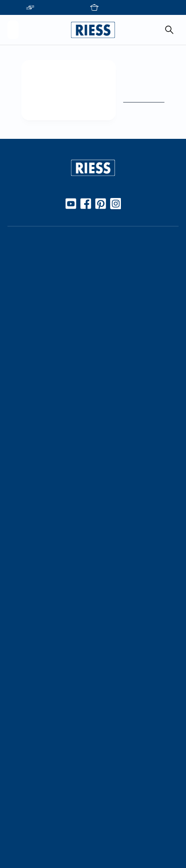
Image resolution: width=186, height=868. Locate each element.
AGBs (16, 837)
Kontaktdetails (30, 683)
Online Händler (31, 267)
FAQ (14, 699)
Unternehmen (29, 491)
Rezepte (20, 368)
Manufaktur (26, 437)
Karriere (20, 522)
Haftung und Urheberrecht (49, 822)
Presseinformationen (40, 737)
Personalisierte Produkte (46, 645)
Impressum (25, 791)
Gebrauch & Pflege (37, 352)
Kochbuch (23, 383)
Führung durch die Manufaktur (56, 591)
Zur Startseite (141, 99)
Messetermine (30, 576)
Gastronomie (28, 629)
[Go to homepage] (93, 30)
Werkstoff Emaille (35, 321)
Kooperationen (31, 506)
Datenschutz (27, 806)
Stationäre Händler (37, 283)
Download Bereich (37, 752)
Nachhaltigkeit (30, 453)
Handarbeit (25, 422)
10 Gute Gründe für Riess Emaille (58, 336)
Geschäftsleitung (34, 538)
